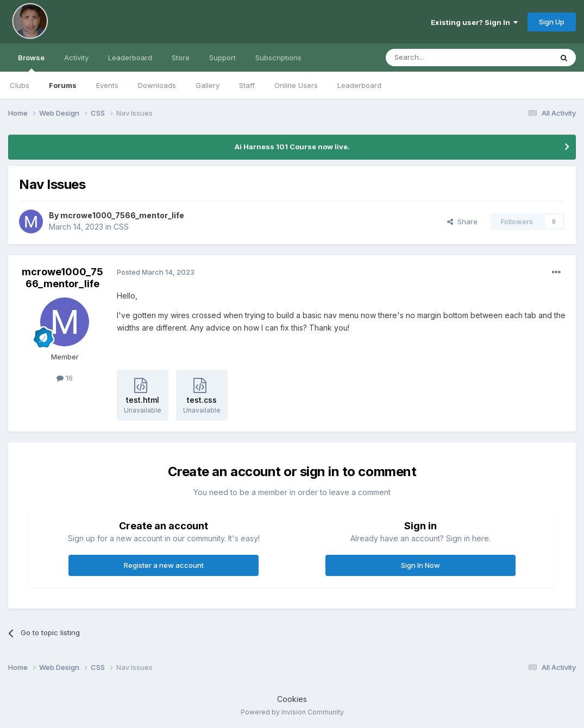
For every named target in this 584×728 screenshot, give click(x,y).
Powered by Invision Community (292, 712)
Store (181, 58)
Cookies (292, 699)
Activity (76, 58)
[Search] (441, 58)
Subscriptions (278, 58)
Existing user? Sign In (474, 22)
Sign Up (552, 22)
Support (222, 58)
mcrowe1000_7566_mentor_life (122, 215)
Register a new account (164, 565)
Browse (31, 62)
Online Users (296, 85)
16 (65, 378)
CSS (121, 227)
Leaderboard (359, 85)
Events (107, 85)
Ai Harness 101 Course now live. (292, 147)
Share (462, 221)
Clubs (20, 85)
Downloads (157, 85)
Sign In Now (420, 565)
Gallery (208, 85)
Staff (247, 85)
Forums (63, 85)
